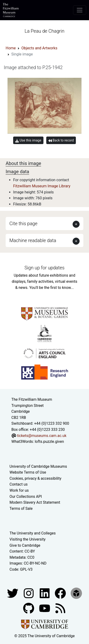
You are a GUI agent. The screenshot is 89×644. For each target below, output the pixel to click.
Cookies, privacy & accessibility (36, 478)
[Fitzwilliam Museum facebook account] (45, 593)
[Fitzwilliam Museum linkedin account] (61, 593)
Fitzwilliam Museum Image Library (42, 186)
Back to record (61, 140)
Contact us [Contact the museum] (19, 484)
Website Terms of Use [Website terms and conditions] (28, 472)
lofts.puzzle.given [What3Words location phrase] (49, 442)
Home (11, 48)
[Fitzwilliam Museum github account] (29, 608)
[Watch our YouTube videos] (45, 608)
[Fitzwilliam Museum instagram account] (29, 593)
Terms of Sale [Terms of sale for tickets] (21, 509)
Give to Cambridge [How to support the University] (25, 545)
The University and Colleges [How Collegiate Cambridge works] (33, 533)
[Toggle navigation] (80, 10)
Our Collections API (26, 497)
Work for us (19, 490)
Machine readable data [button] (33, 240)
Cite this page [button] (23, 224)
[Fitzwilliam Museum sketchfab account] (76, 593)
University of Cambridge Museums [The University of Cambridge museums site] (38, 466)
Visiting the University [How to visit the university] (28, 539)
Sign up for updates (44, 268)
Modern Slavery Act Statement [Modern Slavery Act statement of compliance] (35, 502)
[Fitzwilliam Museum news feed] (60, 608)
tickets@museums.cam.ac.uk (42, 436)
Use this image (28, 140)
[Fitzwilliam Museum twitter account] (13, 593)
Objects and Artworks (39, 48)
